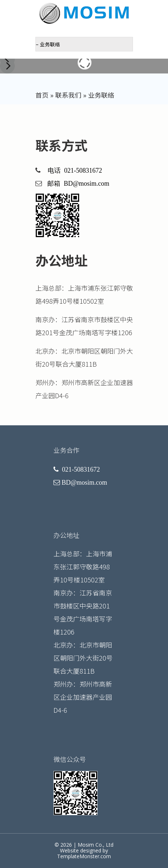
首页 (42, 95)
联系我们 (68, 95)
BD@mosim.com (87, 184)
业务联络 (101, 95)
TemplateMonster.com (84, 856)
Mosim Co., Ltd (96, 845)
